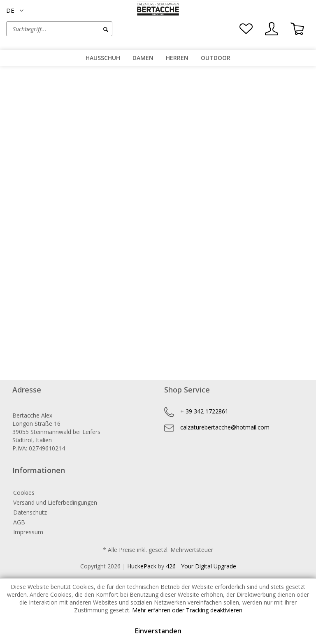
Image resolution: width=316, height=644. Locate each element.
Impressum (28, 532)
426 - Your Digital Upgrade (201, 566)
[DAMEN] (143, 58)
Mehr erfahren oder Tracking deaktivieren (187, 610)
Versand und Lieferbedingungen (55, 502)
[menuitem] (82, 29)
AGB (19, 522)
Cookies (24, 493)
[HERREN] (177, 58)
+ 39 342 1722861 (204, 411)
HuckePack (142, 566)
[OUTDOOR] (216, 58)
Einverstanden (158, 631)
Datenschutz (30, 512)
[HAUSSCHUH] (103, 58)
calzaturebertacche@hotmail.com (225, 427)
